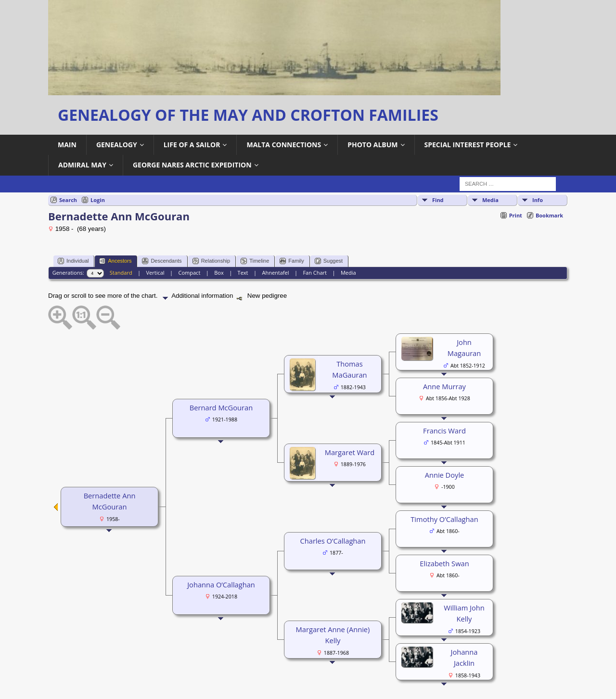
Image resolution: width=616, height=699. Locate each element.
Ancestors (115, 261)
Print (516, 215)
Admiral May (82, 165)
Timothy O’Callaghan (444, 519)
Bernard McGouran (221, 407)
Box (219, 273)
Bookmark (549, 215)
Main (67, 145)
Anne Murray (444, 386)
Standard (121, 273)
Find (438, 200)
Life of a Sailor (192, 145)
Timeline (255, 261)
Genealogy (117, 145)
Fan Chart (315, 273)
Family (292, 261)
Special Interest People (468, 145)
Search (68, 200)
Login (98, 200)
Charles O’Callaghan (333, 541)
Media (490, 200)
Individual (73, 261)
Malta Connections (284, 145)
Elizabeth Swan (444, 563)
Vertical (155, 273)
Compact (190, 273)
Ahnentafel (275, 273)
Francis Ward (444, 431)
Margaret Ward (350, 452)
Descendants (162, 261)
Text (243, 273)
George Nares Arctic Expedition (192, 165)
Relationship (212, 261)
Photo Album (372, 145)
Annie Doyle (445, 475)
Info (538, 200)
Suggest (329, 261)
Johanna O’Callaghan (221, 585)
